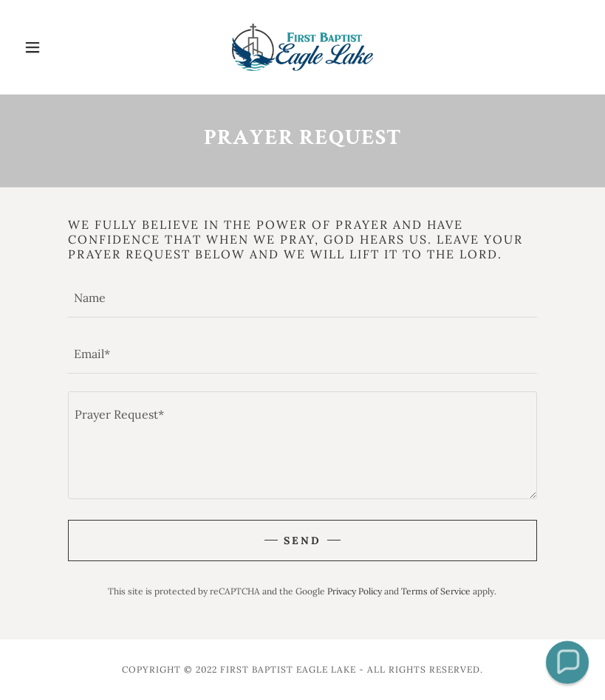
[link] (303, 47)
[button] (61, 47)
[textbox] (302, 298)
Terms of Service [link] (436, 591)
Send (302, 541)
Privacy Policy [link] (355, 591)
